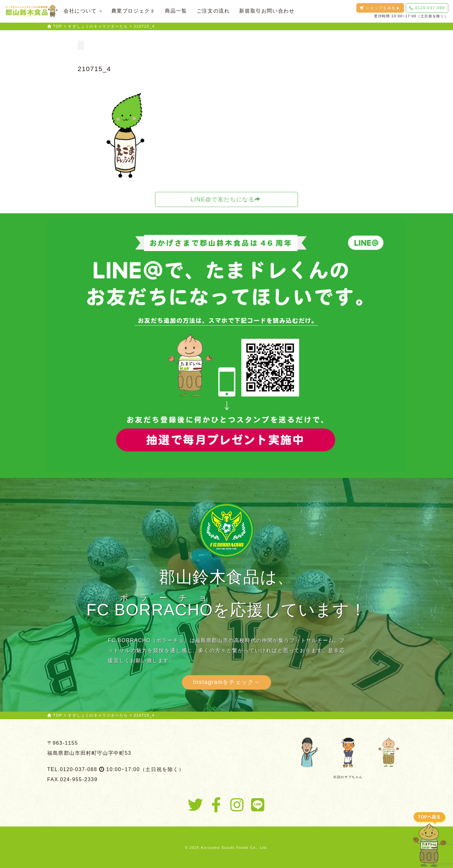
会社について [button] (83, 11)
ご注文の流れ (213, 11)
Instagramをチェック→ (226, 682)
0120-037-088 (427, 8)
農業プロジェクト (134, 11)
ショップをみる (380, 8)
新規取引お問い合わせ (267, 11)
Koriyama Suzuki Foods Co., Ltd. (235, 848)
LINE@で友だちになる (226, 199)
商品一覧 (176, 11)
